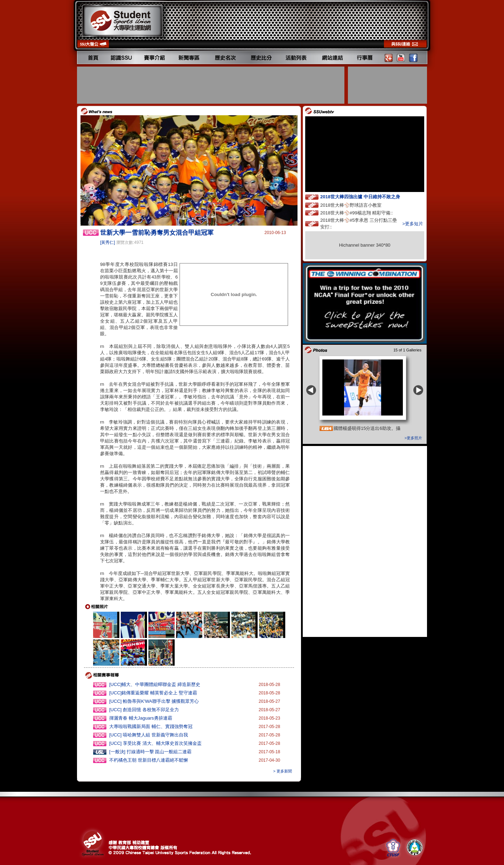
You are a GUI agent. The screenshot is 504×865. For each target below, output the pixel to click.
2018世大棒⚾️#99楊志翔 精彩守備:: (363, 212)
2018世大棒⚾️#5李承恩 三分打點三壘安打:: (359, 224)
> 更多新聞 (283, 771)
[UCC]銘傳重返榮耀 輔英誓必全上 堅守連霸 (153, 693)
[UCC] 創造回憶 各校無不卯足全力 (144, 710)
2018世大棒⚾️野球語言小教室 (357, 205)
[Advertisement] (211, 85)
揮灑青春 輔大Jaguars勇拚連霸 (141, 718)
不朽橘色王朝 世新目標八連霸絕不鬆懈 (149, 760)
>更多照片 (413, 438)
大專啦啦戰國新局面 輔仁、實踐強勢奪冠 (151, 726)
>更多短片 (413, 224)
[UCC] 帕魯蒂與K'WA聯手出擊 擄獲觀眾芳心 (154, 701)
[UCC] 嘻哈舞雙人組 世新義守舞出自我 (149, 735)
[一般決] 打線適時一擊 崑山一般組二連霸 (150, 752)
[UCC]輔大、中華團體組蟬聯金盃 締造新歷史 (155, 684)
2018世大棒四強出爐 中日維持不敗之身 (366, 196)
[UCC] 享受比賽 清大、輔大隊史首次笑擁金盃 (155, 743)
